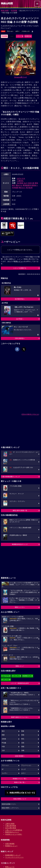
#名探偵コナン (27, 676)
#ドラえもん (5, 676)
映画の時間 (5, 11)
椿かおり (22, 188)
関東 (23, 731)
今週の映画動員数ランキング (11, 477)
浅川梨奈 (20, 183)
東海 (23, 735)
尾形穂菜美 (27, 185)
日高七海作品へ (20, 338)
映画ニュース (10, 867)
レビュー (19, 36)
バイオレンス (26, 31)
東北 (23, 739)
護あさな (19, 185)
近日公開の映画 (11, 828)
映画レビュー (20, 666)
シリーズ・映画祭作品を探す (20, 683)
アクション (10, 31)
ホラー (17, 31)
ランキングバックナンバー (14, 857)
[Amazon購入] (20, 77)
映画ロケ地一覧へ (20, 782)
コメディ (5, 773)
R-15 (3, 31)
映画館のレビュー (11, 846)
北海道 (4, 739)
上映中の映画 (10, 824)
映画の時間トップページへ (10, 808)
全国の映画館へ (20, 756)
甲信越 (4, 743)
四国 (23, 747)
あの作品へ (20, 319)
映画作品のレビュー (12, 832)
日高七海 (31, 183)
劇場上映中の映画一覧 (20, 511)
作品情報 (14, 11)
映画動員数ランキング (13, 855)
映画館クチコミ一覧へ (20, 779)
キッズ (23, 769)
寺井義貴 (15, 188)
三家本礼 (20, 181)
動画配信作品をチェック (20, 544)
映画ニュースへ (20, 607)
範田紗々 (35, 185)
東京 (3, 731)
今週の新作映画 (11, 826)
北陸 (23, 743)
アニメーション (26, 765)
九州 (3, 751)
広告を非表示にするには (30, 414)
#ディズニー (5, 680)
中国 (3, 747)
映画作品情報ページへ (9, 804)
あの (26, 183)
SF (3, 769)
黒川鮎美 (29, 188)
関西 (3, 735)
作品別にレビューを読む (14, 834)
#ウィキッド (16, 676)
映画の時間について (20, 799)
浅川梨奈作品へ (20, 299)
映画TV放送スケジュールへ (20, 717)
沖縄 (23, 751)
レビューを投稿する (20, 268)
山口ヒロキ (21, 178)
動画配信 (27, 36)
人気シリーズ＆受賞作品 (14, 830)
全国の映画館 (10, 844)
